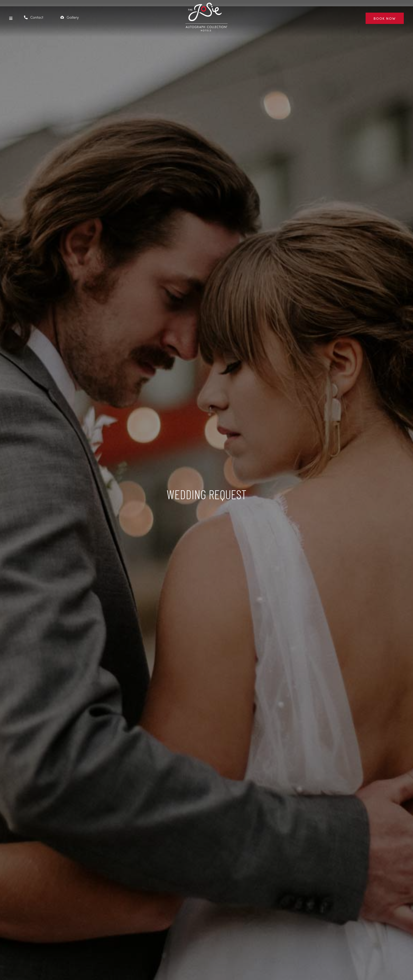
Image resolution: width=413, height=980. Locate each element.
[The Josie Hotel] (206, 18)
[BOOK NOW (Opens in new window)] (385, 18)
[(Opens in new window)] (206, 28)
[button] (11, 18)
